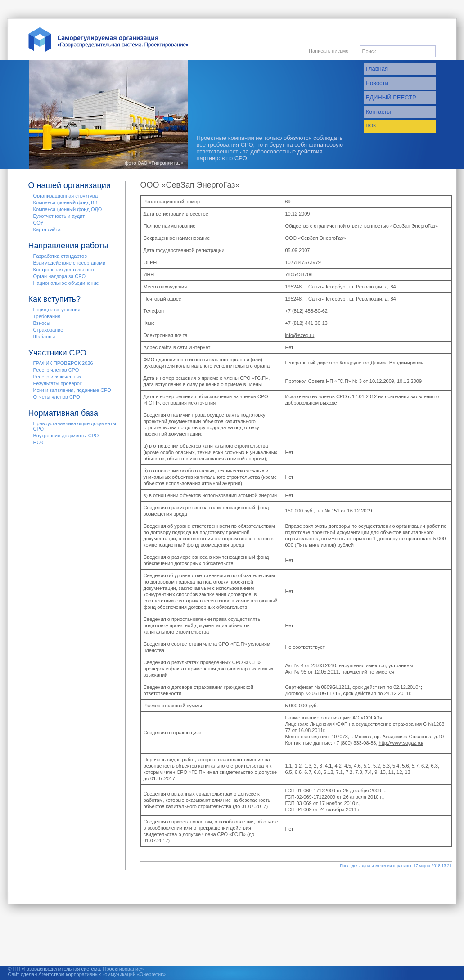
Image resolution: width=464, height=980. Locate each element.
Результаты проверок (58, 383)
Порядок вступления (57, 310)
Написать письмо (329, 51)
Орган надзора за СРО (59, 276)
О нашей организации (70, 185)
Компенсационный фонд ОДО (68, 209)
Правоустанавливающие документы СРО (75, 426)
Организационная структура (66, 196)
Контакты (378, 112)
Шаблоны (44, 337)
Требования (47, 316)
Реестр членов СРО (56, 370)
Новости (377, 83)
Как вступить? (55, 299)
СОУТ (40, 223)
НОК (371, 126)
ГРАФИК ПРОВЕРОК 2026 (63, 363)
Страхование (48, 330)
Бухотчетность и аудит (59, 216)
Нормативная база (63, 413)
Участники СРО (58, 353)
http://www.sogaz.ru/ (401, 743)
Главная (377, 69)
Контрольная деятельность (65, 270)
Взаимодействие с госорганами (70, 263)
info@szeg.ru (300, 335)
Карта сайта (47, 229)
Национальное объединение (66, 283)
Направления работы (68, 246)
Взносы (42, 323)
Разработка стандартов (60, 256)
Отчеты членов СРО (57, 397)
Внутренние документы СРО (66, 436)
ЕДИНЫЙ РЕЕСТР (391, 97)
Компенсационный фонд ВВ (65, 202)
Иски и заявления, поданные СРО (72, 390)
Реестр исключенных (57, 377)
